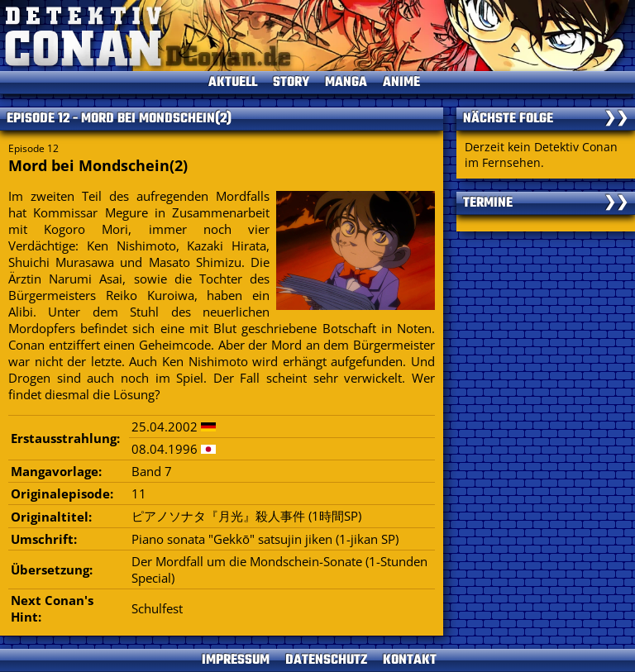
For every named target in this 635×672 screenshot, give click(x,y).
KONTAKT (410, 660)
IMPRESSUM (236, 660)
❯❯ (616, 119)
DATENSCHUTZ (326, 660)
